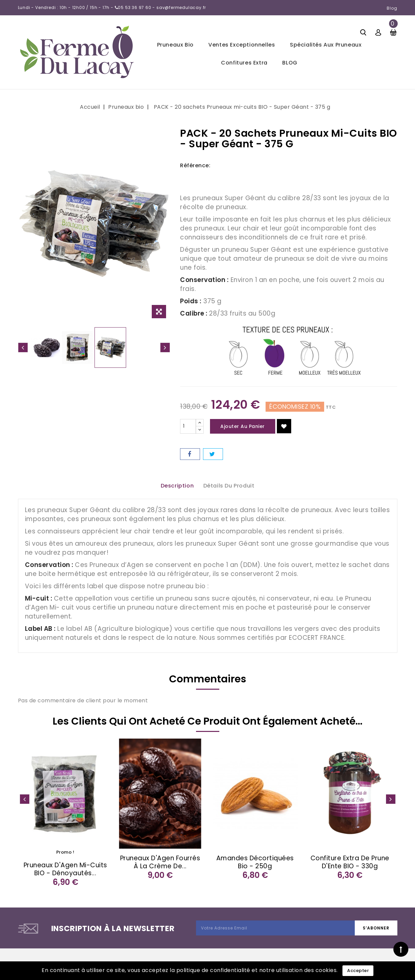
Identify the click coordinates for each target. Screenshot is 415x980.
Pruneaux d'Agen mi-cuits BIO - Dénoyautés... (65, 869)
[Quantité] (188, 426)
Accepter (358, 971)
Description (177, 486)
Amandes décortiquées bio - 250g (255, 862)
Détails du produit (229, 486)
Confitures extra (244, 63)
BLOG (290, 63)
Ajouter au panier (243, 426)
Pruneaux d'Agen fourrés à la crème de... (160, 862)
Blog (392, 8)
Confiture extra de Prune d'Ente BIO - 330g (350, 862)
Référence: (195, 165)
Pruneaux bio (175, 45)
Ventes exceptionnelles (242, 45)
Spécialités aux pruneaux (326, 45)
